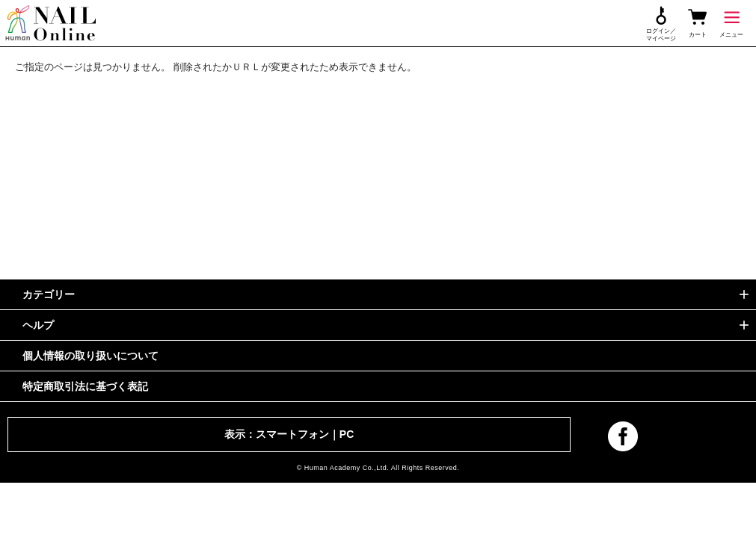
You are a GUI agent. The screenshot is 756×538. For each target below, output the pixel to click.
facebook (623, 436)
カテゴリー (49, 294)
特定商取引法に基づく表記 (85, 386)
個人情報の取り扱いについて (90, 356)
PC (347, 434)
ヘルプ (38, 325)
